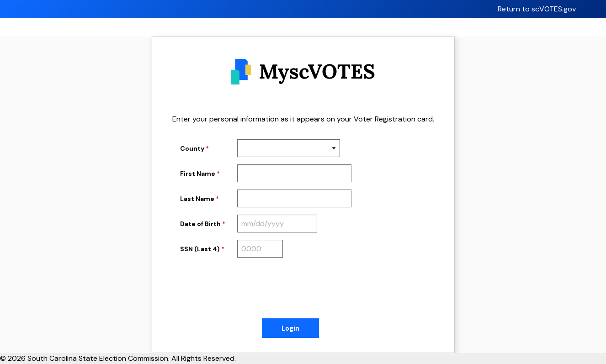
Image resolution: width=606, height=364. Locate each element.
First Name (198, 174)
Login (290, 328)
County (192, 148)
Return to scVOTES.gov (537, 9)
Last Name (197, 199)
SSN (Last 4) (200, 249)
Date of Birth (200, 224)
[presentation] (250, 290)
